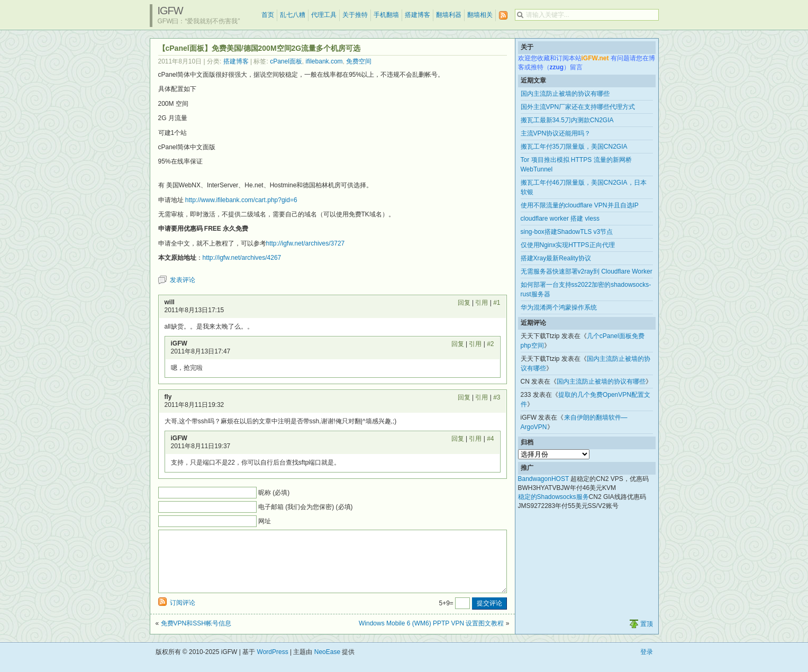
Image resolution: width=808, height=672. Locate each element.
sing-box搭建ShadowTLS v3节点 (567, 232)
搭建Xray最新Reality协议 (556, 258)
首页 (268, 15)
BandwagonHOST (544, 479)
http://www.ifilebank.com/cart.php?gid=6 (241, 200)
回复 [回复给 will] (464, 303)
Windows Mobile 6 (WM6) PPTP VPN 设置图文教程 (432, 636)
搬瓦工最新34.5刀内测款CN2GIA (567, 120)
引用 (482, 303)
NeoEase (327, 665)
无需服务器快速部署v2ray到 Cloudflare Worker (587, 271)
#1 (497, 303)
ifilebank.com (324, 61)
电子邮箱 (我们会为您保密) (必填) (306, 507)
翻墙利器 (449, 15)
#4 (490, 439)
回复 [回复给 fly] (464, 397)
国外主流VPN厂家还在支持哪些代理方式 (578, 107)
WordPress (273, 665)
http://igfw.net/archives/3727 (306, 243)
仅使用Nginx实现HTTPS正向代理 (568, 245)
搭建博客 (417, 15)
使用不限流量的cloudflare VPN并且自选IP (580, 205)
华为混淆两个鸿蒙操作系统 (559, 307)
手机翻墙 (386, 15)
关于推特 (355, 15)
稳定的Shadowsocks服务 (553, 497)
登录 (647, 665)
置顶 (647, 637)
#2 (490, 344)
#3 (497, 397)
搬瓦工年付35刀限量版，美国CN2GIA (574, 147)
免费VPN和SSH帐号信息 (196, 636)
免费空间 (359, 61)
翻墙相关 (480, 15)
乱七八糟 (293, 15)
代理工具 (324, 15)
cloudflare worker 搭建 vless (560, 219)
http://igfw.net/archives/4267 (242, 258)
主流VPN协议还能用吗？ (556, 133)
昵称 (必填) (274, 493)
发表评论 (183, 280)
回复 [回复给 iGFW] (458, 344)
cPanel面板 (286, 61)
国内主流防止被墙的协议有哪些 (565, 94)
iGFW (170, 11)
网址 (265, 521)
